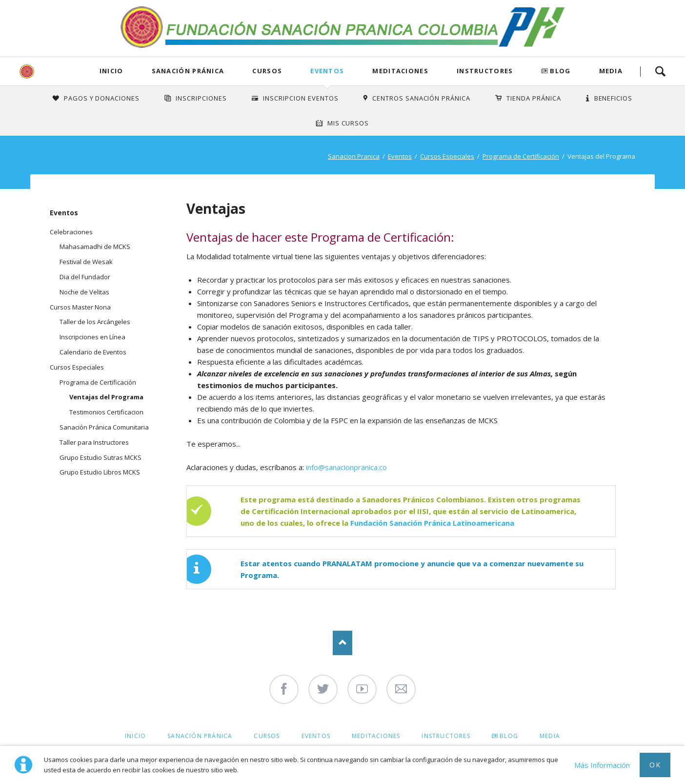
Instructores (485, 71)
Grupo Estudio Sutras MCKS (101, 457)
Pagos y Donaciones (102, 98)
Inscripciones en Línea (92, 337)
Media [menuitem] (550, 736)
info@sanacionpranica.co (346, 467)
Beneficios (614, 98)
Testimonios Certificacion (106, 412)
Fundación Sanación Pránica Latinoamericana (432, 523)
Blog (560, 71)
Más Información (602, 765)
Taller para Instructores (94, 442)
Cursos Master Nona (80, 307)
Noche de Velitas (84, 292)
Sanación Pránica (188, 71)
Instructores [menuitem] (446, 736)
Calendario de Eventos (93, 352)
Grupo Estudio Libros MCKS (100, 472)
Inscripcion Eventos (301, 98)
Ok (655, 765)
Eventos (327, 71)
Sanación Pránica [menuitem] (200, 736)
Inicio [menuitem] (135, 736)
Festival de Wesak (86, 262)
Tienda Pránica (534, 98)
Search (660, 71)
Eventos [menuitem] (316, 736)
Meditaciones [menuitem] (376, 736)
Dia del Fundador (85, 277)
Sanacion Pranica (354, 156)
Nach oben (342, 643)
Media (611, 71)
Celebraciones (71, 232)
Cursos (267, 71)
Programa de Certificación (521, 156)
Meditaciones (400, 71)
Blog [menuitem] (509, 736)
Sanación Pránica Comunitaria (104, 427)
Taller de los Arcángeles (95, 322)
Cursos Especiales (447, 156)
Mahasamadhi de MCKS (95, 247)
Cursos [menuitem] (267, 736)
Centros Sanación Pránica (421, 98)
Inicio (111, 71)
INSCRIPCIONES (201, 98)
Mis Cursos (348, 123)
